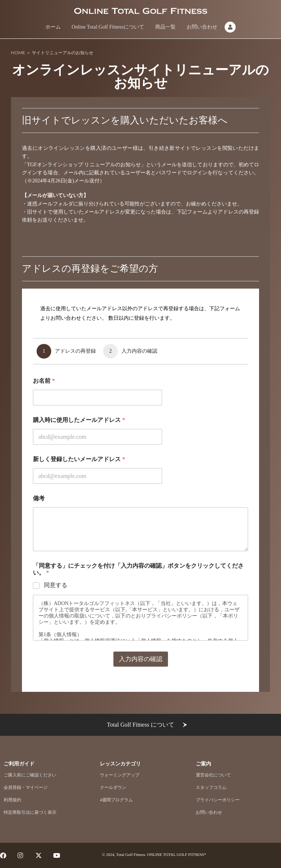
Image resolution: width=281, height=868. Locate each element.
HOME (18, 53)
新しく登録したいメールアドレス (79, 492)
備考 (39, 532)
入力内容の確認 (141, 692)
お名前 (44, 414)
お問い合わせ (202, 27)
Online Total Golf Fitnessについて (108, 27)
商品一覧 (165, 27)
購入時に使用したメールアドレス (79, 453)
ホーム (53, 27)
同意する (56, 618)
